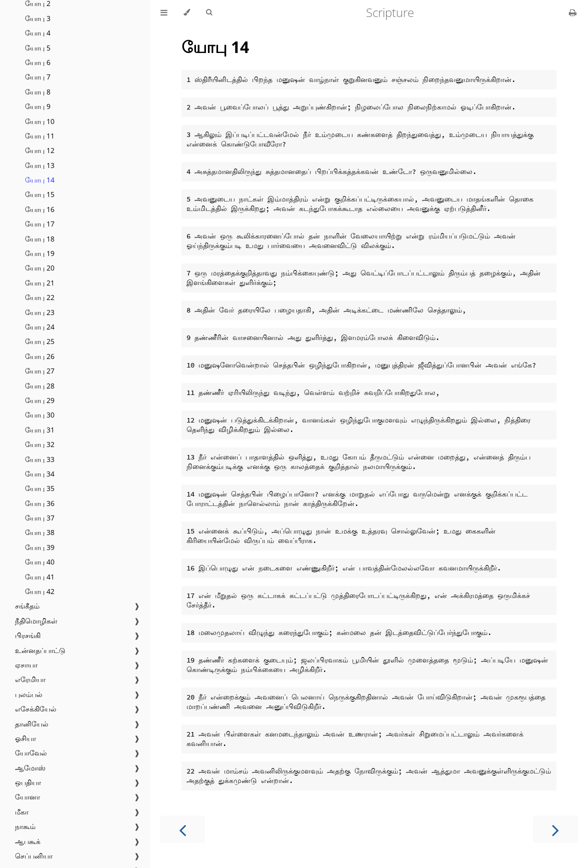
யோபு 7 (38, 77)
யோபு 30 (40, 415)
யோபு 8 (38, 92)
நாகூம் (25, 826)
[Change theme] (187, 12)
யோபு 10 (40, 121)
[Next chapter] (555, 829)
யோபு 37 (40, 518)
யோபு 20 (40, 268)
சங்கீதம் (27, 606)
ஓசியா (25, 738)
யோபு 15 (40, 194)
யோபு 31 (40, 430)
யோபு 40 (40, 562)
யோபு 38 (40, 532)
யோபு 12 (40, 150)
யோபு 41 (40, 577)
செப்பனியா (34, 856)
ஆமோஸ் (30, 768)
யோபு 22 (40, 297)
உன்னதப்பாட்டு (40, 650)
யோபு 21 (40, 283)
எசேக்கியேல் (36, 709)
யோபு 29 (40, 400)
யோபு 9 (38, 106)
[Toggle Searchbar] (209, 12)
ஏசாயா (26, 665)
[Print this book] (573, 12)
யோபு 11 (40, 136)
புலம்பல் (29, 694)
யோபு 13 (40, 165)
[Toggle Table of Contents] (164, 12)
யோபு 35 (40, 488)
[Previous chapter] (182, 829)
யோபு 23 (40, 312)
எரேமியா (30, 679)
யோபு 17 (40, 224)
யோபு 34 (40, 474)
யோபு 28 (40, 386)
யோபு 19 (40, 253)
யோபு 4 (38, 33)
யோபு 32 (40, 444)
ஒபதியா (28, 782)
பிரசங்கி (28, 635)
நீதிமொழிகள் (36, 621)
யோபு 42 (40, 591)
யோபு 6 (38, 62)
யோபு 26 (40, 356)
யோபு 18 (40, 239)
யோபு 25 (40, 341)
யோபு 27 (40, 371)
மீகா (22, 812)
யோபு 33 (40, 459)
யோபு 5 (38, 48)
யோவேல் (31, 753)
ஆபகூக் (28, 841)
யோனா (27, 797)
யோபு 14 (40, 180)
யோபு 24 (40, 327)
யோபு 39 (40, 547)
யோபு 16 (40, 209)
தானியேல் (32, 724)
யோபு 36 (40, 503)
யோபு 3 (38, 18)
